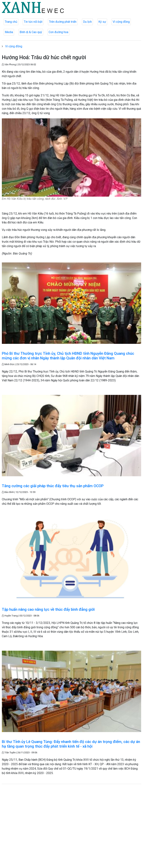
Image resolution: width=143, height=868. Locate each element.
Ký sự (102, 22)
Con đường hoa (58, 32)
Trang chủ (11, 22)
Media (9, 32)
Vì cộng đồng (121, 22)
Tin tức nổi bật (33, 22)
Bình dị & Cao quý (31, 32)
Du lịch (87, 22)
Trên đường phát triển (63, 22)
